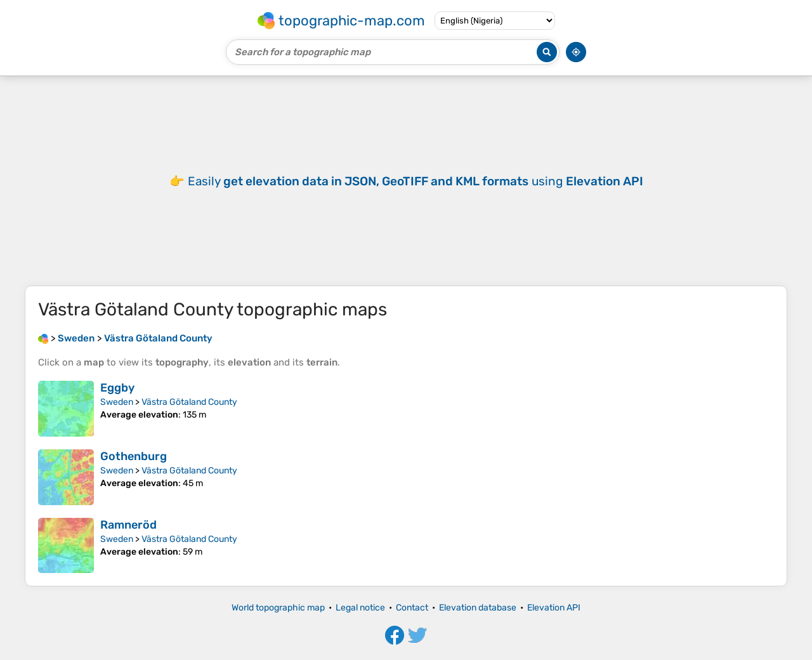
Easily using (416, 181)
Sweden (117, 402)
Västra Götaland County (189, 402)
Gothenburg (134, 456)
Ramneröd (128, 525)
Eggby (117, 388)
